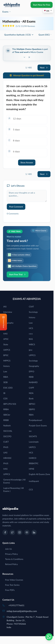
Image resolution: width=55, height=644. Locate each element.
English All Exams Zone (40, 474)
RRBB (6, 420)
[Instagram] (20, 532)
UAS (5, 453)
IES (5, 317)
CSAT (31, 307)
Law (31, 323)
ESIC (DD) (8, 388)
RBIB (31, 377)
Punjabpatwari (36, 420)
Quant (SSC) (46, 35)
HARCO (33, 458)
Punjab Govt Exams (38, 426)
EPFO (32, 371)
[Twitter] (12, 532)
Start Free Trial (18, 274)
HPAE (32, 469)
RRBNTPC (34, 463)
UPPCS (32, 355)
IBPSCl (32, 404)
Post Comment (16, 207)
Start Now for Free (42, 5)
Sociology (33, 312)
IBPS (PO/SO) (10, 404)
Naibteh (7, 426)
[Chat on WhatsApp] (49, 637)
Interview (8, 312)
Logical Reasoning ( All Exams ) (13, 489)
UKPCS (7, 350)
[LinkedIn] (34, 532)
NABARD (33, 382)
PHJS (6, 447)
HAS (5, 334)
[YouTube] (27, 532)
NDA (31, 393)
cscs (31, 334)
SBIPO (32, 409)
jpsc (31, 350)
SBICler (7, 415)
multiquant (34, 481)
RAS (31, 339)
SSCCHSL (8, 431)
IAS (5, 307)
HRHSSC (7, 458)
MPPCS (7, 361)
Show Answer (27, 162)
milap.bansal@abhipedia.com (22, 611)
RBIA (6, 377)
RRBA (6, 409)
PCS (5, 328)
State (6, 344)
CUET (6, 442)
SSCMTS (33, 436)
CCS (31, 489)
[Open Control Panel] (2, 322)
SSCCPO (7, 436)
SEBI (5, 382)
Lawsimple (34, 442)
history (32, 317)
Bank (31, 398)
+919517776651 (16, 605)
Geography (8, 323)
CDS (5, 398)
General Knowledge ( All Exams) (14, 481)
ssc (30, 431)
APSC (6, 339)
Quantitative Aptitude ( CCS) (19, 35)
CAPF (32, 388)
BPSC (6, 355)
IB (4, 393)
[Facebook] (5, 532)
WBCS (32, 344)
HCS (31, 328)
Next (44, 68)
